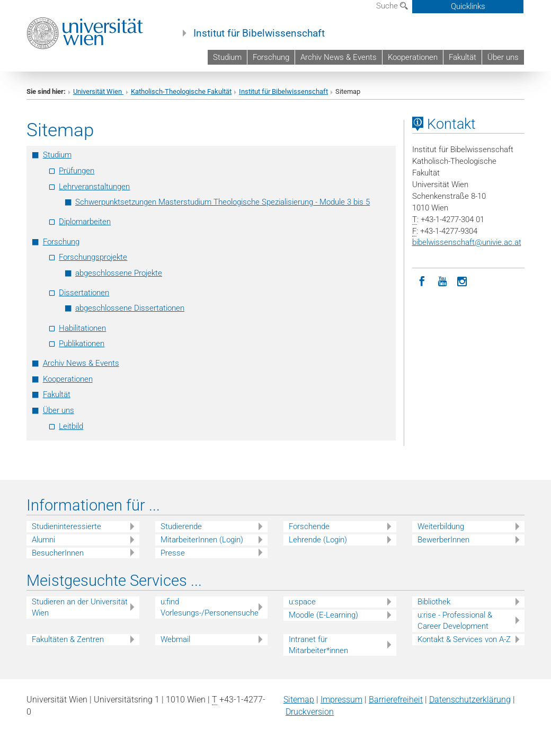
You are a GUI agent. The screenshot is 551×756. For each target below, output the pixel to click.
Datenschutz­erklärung (470, 700)
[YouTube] (442, 280)
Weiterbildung (441, 526)
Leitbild (71, 426)
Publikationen (82, 344)
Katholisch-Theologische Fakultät (181, 91)
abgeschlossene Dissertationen (130, 308)
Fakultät (463, 57)
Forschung (271, 57)
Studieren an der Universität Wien (80, 607)
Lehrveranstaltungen (94, 187)
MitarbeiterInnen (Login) (202, 540)
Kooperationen (413, 57)
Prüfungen (77, 171)
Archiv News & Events (339, 57)
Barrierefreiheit (396, 700)
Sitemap (299, 700)
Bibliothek (434, 602)
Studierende (181, 526)
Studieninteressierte (66, 526)
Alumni (43, 540)
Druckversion (310, 712)
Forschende (309, 526)
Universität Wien (98, 91)
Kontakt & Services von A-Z (464, 639)
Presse (173, 553)
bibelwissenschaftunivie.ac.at (467, 242)
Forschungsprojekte (93, 257)
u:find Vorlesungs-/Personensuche (210, 607)
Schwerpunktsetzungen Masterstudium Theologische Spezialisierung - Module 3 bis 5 (223, 202)
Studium (227, 57)
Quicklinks (468, 6)
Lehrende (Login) (318, 540)
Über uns (503, 57)
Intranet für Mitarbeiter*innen (318, 645)
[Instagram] (463, 280)
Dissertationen (84, 293)
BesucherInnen (58, 553)
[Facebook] (422, 280)
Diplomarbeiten (85, 222)
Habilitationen (82, 328)
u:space (302, 602)
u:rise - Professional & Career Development (455, 621)
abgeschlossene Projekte (119, 273)
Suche (392, 6)
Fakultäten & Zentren (68, 639)
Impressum (341, 700)
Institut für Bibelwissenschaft (259, 33)
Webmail (175, 639)
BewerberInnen (443, 540)
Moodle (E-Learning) (323, 615)
